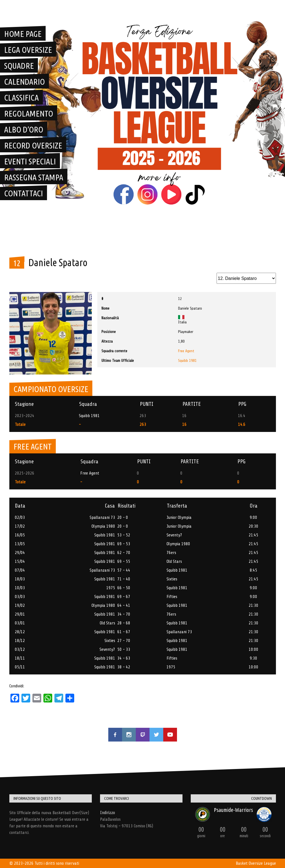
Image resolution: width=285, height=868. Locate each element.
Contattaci (23, 193)
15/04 (20, 561)
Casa (110, 506)
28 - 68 (124, 623)
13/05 (20, 544)
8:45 (254, 570)
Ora (254, 506)
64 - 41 (124, 605)
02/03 (20, 517)
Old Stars (174, 561)
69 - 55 (124, 561)
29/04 (20, 553)
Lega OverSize (28, 50)
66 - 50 (124, 588)
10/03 (20, 588)
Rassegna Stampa (34, 177)
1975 (111, 588)
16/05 (20, 535)
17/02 (20, 526)
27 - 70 (124, 641)
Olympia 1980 (103, 526)
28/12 (20, 632)
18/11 (20, 658)
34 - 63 (124, 658)
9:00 (254, 517)
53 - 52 (124, 535)
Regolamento (29, 114)
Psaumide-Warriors (233, 810)
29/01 (20, 614)
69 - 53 (124, 544)
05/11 (20, 667)
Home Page (23, 34)
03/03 (20, 597)
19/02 (20, 605)
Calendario (24, 82)
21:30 (254, 605)
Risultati (127, 506)
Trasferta (177, 506)
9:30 (254, 658)
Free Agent (186, 351)
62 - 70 (124, 553)
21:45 (254, 535)
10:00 (254, 649)
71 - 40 (124, 579)
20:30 (254, 526)
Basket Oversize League (256, 863)
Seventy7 (174, 535)
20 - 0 (123, 517)
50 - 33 (124, 649)
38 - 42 (124, 667)
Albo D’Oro (24, 129)
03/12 (20, 649)
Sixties (172, 579)
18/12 (20, 641)
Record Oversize (33, 145)
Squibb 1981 (187, 361)
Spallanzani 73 (102, 517)
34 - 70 (124, 614)
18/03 (20, 579)
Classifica (21, 98)
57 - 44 (124, 570)
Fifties (172, 597)
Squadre (19, 66)
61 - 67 (124, 632)
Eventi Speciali (30, 161)
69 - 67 (124, 597)
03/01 (20, 623)
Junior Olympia (179, 517)
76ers (171, 553)
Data (20, 506)
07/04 (20, 570)
